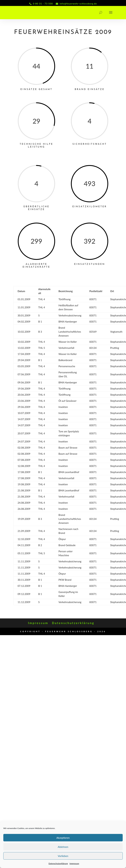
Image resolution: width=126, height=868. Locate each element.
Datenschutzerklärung (58, 863)
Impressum (74, 863)
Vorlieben (63, 856)
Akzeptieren (63, 838)
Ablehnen (63, 847)
